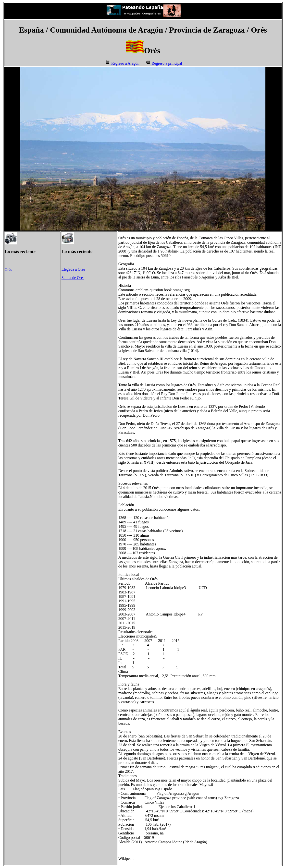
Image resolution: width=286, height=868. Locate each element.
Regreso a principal (167, 63)
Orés (8, 270)
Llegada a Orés (73, 269)
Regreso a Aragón (125, 63)
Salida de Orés (73, 278)
